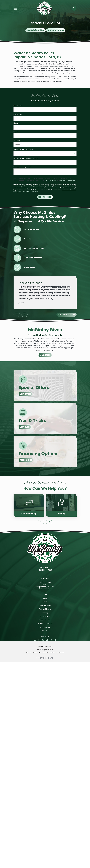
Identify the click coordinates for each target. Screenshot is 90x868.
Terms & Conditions (68, 181)
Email (15, 132)
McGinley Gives (45, 605)
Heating (45, 613)
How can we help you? (22, 167)
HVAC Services (45, 616)
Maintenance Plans (45, 624)
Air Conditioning (45, 609)
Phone (16, 123)
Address (17, 141)
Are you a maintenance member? (26, 158)
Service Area (45, 627)
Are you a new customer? (23, 149)
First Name (17, 106)
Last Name (18, 114)
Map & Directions (45, 589)
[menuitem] (29, 653)
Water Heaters (45, 620)
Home (45, 598)
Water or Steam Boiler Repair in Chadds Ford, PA (38, 55)
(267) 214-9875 (45, 570)
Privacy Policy (51, 181)
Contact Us (45, 631)
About (45, 602)
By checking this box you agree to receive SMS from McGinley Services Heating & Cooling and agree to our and (47, 180)
